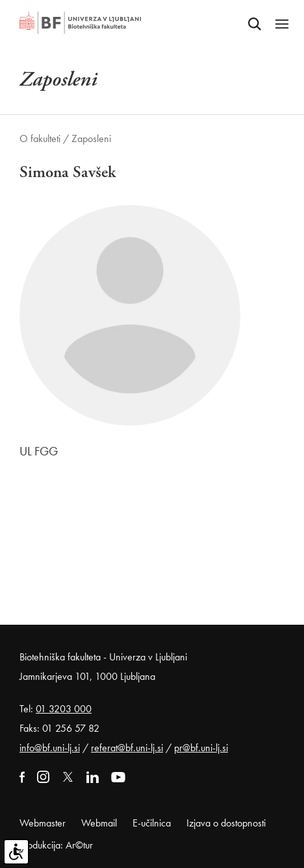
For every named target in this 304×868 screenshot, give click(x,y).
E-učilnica (152, 823)
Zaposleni (91, 139)
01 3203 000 (64, 709)
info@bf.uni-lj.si (50, 748)
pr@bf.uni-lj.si (201, 748)
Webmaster (43, 823)
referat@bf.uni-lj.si (127, 748)
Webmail (99, 823)
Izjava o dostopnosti (226, 823)
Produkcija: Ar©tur (56, 845)
